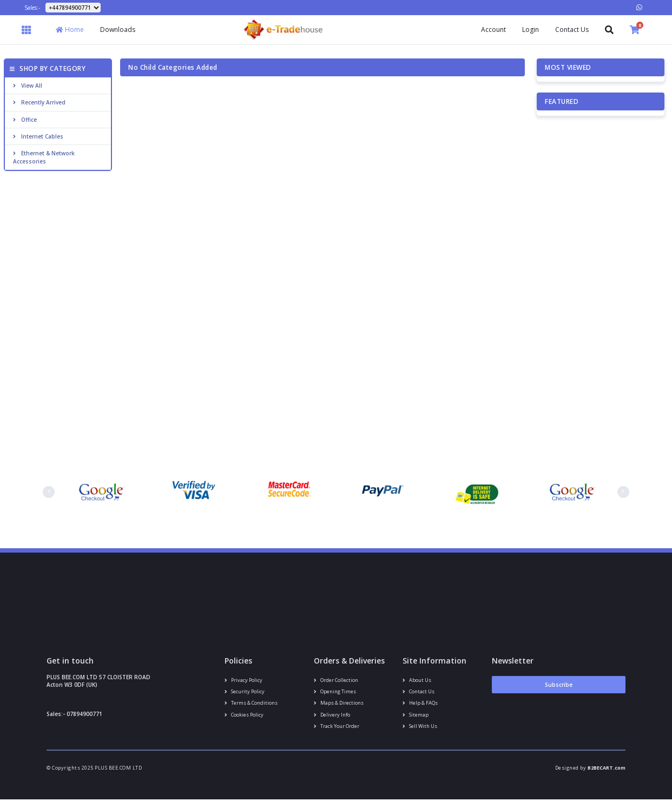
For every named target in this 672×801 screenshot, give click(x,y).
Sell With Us (420, 727)
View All (28, 86)
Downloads (118, 29)
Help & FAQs (420, 703)
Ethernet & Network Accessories (44, 157)
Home (70, 29)
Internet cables (38, 136)
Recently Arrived (39, 102)
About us (417, 680)
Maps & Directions (338, 703)
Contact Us (572, 29)
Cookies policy (244, 715)
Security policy (245, 692)
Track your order (336, 727)
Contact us (419, 692)
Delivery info (332, 715)
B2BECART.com (607, 769)
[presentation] (49, 492)
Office (25, 120)
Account (493, 29)
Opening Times (335, 692)
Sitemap (415, 715)
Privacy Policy (243, 680)
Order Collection (336, 680)
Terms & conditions (251, 703)
